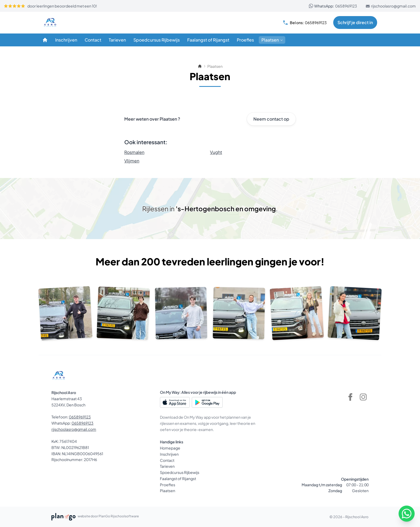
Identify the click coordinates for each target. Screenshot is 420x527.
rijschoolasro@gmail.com (391, 6)
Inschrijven (169, 454)
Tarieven (167, 466)
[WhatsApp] (407, 514)
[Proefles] (245, 40)
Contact (167, 460)
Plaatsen (168, 491)
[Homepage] (45, 40)
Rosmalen (134, 152)
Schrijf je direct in (355, 22)
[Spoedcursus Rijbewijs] (157, 40)
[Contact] (93, 40)
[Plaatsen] (272, 40)
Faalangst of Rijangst (178, 478)
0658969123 (333, 6)
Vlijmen (132, 161)
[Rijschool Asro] (69, 23)
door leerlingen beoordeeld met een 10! (50, 6)
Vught (216, 152)
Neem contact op (271, 119)
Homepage (170, 448)
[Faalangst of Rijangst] (208, 40)
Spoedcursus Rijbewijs (180, 472)
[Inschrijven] (66, 40)
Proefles (168, 485)
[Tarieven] (117, 40)
